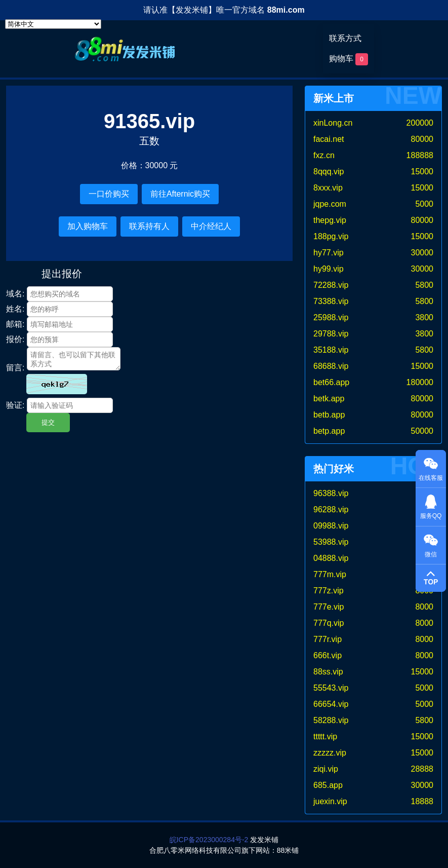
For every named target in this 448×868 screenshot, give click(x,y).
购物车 (349, 59)
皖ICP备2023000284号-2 (209, 840)
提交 (48, 422)
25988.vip (331, 317)
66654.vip (331, 704)
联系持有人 (149, 226)
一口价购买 (109, 194)
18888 (422, 801)
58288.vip (331, 720)
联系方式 (345, 38)
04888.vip (331, 558)
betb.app (329, 415)
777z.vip (329, 591)
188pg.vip (331, 236)
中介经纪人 (211, 226)
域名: (15, 294)
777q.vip (329, 623)
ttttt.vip (325, 737)
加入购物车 (88, 226)
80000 (422, 139)
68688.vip (331, 366)
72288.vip (331, 285)
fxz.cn (324, 155)
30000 (422, 253)
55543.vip (331, 688)
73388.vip (331, 301)
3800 (424, 317)
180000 (420, 382)
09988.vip (331, 526)
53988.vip (331, 542)
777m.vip (330, 574)
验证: (15, 405)
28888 (422, 769)
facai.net (329, 139)
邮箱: (15, 324)
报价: (15, 339)
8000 (424, 607)
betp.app (329, 431)
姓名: (15, 309)
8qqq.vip (329, 172)
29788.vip (331, 334)
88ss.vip (328, 672)
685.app (328, 785)
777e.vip (329, 607)
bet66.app (331, 382)
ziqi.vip (326, 769)
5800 (424, 285)
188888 (420, 155)
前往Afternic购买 (180, 194)
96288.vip (331, 510)
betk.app (329, 399)
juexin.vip (330, 801)
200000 (420, 123)
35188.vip (331, 350)
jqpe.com (330, 204)
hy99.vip (329, 269)
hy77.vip (329, 253)
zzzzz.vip (330, 753)
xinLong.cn (333, 123)
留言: (15, 368)
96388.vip (331, 493)
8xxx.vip (328, 188)
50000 (422, 431)
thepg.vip (330, 220)
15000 (422, 172)
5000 (424, 204)
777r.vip (328, 639)
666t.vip (328, 655)
